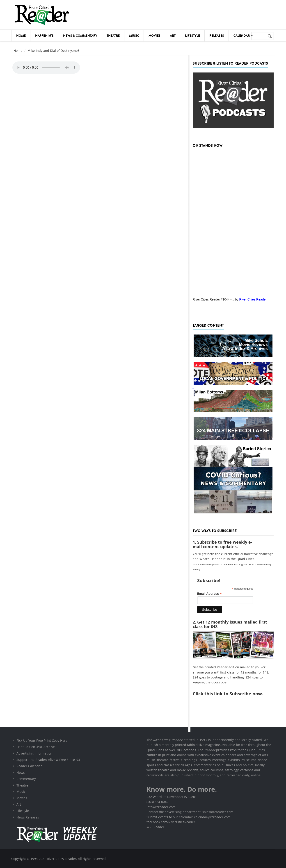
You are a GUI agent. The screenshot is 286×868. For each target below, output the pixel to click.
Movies (154, 36)
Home (21, 36)
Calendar (243, 36)
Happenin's (44, 36)
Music (134, 36)
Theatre (113, 36)
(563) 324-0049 (157, 802)
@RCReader (155, 827)
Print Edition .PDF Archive (36, 747)
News (21, 772)
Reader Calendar (29, 766)
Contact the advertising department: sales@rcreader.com (190, 812)
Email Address (209, 594)
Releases (217, 36)
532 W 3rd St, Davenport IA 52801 (172, 797)
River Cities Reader (253, 299)
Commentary (26, 779)
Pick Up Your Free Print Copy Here (42, 740)
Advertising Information (34, 753)
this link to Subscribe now (233, 694)
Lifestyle (192, 36)
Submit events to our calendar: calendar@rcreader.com (189, 817)
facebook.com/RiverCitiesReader (171, 822)
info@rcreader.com (161, 807)
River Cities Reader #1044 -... (213, 299)
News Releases (28, 817)
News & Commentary (80, 36)
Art (173, 36)
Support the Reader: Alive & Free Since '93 (48, 760)
